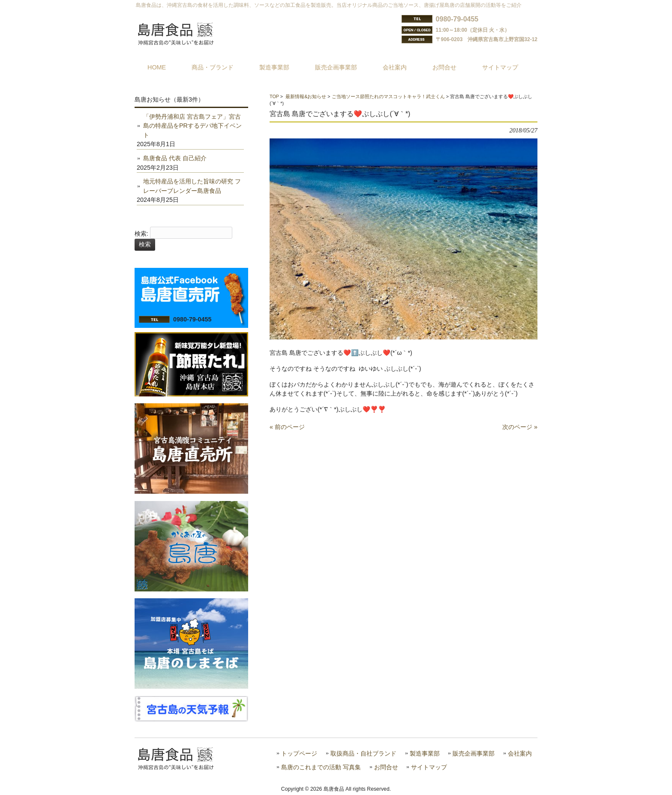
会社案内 (520, 754)
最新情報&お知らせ (306, 96)
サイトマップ (429, 767)
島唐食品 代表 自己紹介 (175, 158)
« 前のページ (287, 427)
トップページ (299, 754)
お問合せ (386, 767)
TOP (274, 96)
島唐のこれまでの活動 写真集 (321, 767)
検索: (141, 234)
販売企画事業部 (474, 754)
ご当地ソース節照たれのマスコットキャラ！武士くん (388, 96)
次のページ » (520, 427)
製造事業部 (425, 754)
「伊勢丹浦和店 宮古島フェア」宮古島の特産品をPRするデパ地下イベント (192, 126)
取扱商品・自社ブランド (363, 754)
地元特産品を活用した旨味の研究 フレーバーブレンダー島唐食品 (192, 186)
